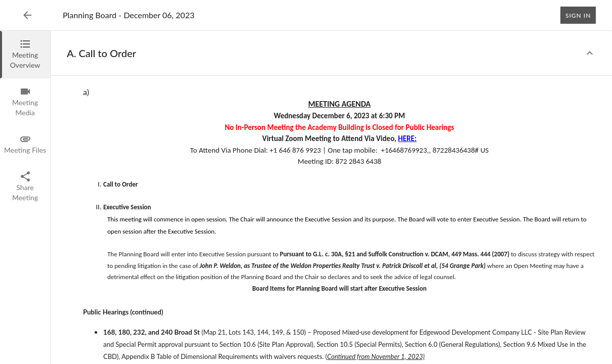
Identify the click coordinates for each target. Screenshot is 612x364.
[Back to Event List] (27, 15)
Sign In (578, 15)
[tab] (25, 55)
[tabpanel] (331, 197)
